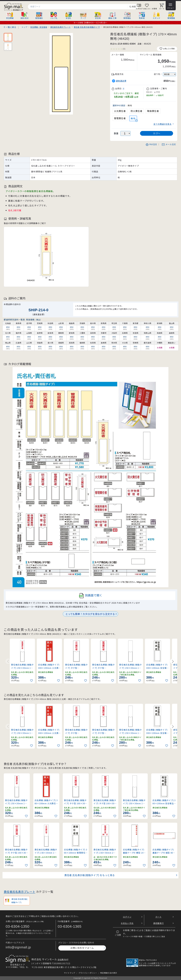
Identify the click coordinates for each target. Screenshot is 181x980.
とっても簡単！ (90, 614)
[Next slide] (173, 661)
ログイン (127, 917)
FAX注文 (151, 144)
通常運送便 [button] (121, 81)
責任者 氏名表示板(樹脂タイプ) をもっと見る (90, 875)
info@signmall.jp (18, 947)
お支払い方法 (127, 923)
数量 (116, 133)
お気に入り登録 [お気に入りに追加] (167, 49)
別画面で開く (91, 596)
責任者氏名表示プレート (20, 892)
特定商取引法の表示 (109, 973)
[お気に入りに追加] (32, 681)
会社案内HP (63, 959)
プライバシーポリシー (88, 973)
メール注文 (169, 144)
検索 (132, 7)
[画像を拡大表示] (61, 74)
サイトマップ (70, 973)
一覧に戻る (11, 27)
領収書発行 (159, 923)
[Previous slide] (8, 661)
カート (159, 917)
